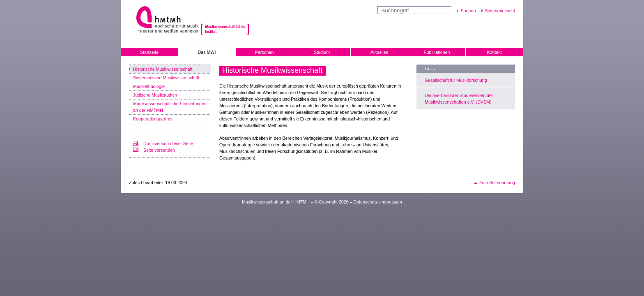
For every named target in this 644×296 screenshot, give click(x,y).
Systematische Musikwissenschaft (166, 78)
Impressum (391, 202)
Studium (322, 52)
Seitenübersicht (500, 11)
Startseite (149, 52)
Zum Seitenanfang (497, 183)
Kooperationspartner (153, 119)
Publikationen (437, 52)
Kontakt (494, 52)
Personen (264, 52)
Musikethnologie (149, 86)
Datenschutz (365, 202)
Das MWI (207, 52)
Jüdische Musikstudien (155, 95)
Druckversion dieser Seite (168, 143)
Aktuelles (379, 52)
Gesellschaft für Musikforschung (456, 80)
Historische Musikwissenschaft (163, 69)
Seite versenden (159, 150)
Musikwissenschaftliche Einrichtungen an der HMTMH (170, 107)
